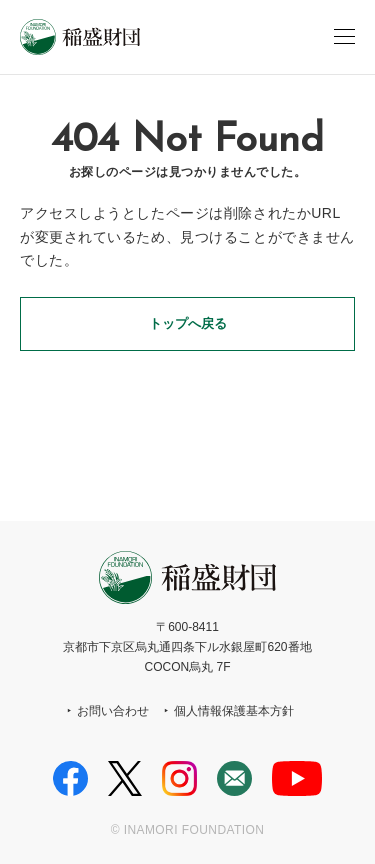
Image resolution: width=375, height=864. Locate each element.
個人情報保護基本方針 (234, 711)
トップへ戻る (188, 323)
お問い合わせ (113, 711)
